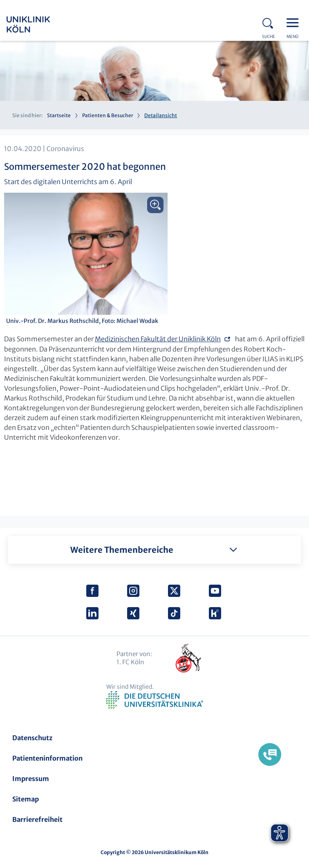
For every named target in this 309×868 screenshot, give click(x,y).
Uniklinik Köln (39, 24)
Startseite (59, 115)
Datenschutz (32, 738)
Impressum (31, 779)
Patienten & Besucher (108, 115)
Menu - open (295, 22)
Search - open (270, 22)
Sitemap (26, 799)
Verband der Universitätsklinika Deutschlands (155, 700)
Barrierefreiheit (37, 819)
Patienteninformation (47, 758)
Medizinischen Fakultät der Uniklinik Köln (158, 339)
